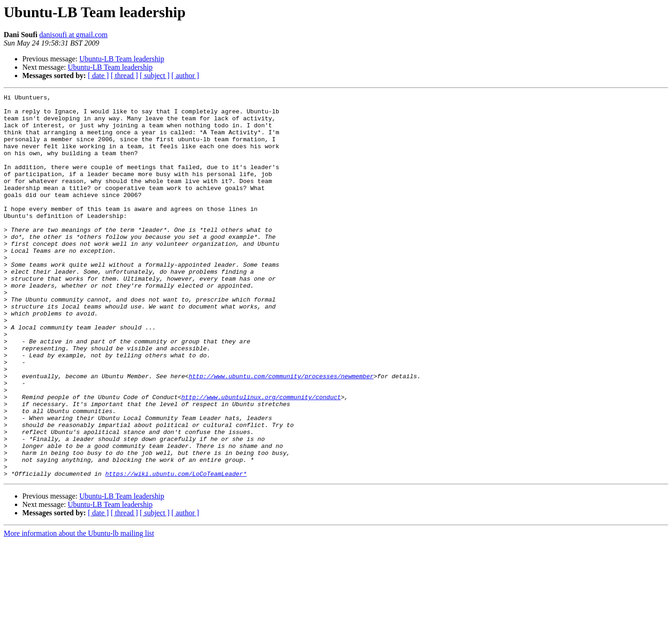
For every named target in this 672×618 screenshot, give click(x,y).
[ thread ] (124, 76)
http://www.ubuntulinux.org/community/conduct (261, 458)
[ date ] (98, 76)
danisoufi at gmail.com (73, 35)
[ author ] (185, 76)
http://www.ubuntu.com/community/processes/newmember (281, 433)
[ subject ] (155, 76)
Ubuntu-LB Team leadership (122, 59)
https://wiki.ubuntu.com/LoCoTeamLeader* (176, 550)
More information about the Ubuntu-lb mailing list (79, 610)
